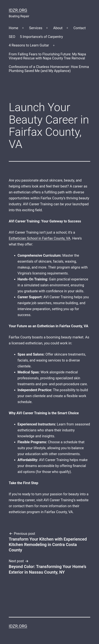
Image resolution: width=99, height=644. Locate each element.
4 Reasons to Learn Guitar (29, 45)
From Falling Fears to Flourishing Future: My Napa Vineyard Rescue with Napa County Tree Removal (47, 56)
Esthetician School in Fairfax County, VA (40, 238)
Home (13, 28)
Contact (80, 28)
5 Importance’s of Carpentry (41, 37)
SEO (12, 37)
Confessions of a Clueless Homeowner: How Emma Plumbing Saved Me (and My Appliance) (49, 69)
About (58, 28)
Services (36, 28)
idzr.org (18, 10)
